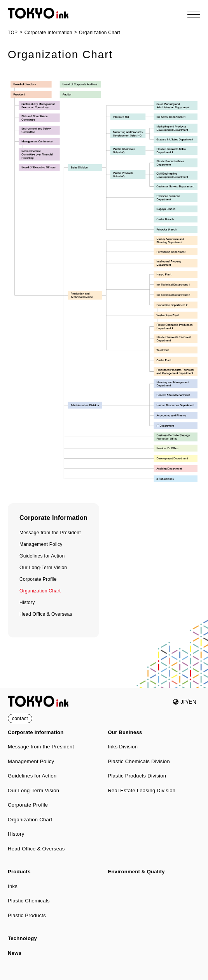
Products (19, 872)
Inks (13, 886)
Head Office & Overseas (46, 614)
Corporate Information (53, 518)
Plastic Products (27, 915)
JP (180, 702)
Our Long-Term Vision (43, 568)
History (27, 603)
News (15, 953)
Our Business (125, 732)
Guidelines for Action (42, 556)
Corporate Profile (38, 579)
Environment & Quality (136, 872)
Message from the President (50, 533)
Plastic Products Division (137, 776)
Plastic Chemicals (29, 901)
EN (192, 702)
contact (20, 719)
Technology (22, 938)
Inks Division (123, 747)
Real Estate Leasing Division (142, 790)
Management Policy (41, 544)
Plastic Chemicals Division (139, 761)
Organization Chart (40, 591)
